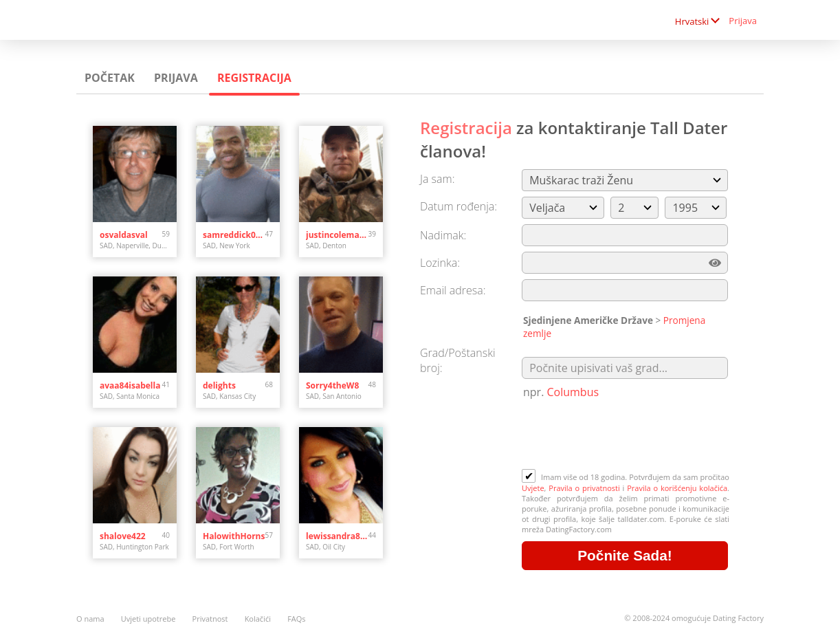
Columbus (573, 392)
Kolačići (258, 619)
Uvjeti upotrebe (148, 619)
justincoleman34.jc (337, 235)
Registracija (254, 78)
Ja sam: (437, 179)
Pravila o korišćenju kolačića (677, 488)
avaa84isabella (130, 385)
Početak (110, 78)
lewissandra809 (337, 536)
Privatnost (210, 619)
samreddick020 (234, 235)
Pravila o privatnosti (584, 488)
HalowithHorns (234, 536)
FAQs (296, 619)
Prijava (743, 21)
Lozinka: (440, 263)
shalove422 (123, 536)
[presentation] (626, 435)
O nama (90, 619)
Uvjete (533, 488)
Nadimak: (443, 235)
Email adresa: (453, 290)
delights (219, 385)
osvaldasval (124, 235)
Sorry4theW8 (332, 385)
